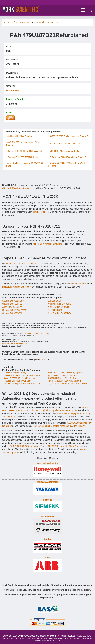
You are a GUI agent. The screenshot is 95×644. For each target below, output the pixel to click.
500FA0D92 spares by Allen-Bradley (64, 446)
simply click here (41, 212)
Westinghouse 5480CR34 (60, 304)
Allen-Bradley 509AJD (58, 307)
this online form (78, 284)
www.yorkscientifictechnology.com (40, 636)
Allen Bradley (47, 517)
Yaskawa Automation (48, 482)
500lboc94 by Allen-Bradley (20, 136)
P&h (36, 22)
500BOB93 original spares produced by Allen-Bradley (60, 426)
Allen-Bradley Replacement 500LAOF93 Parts (22, 384)
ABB (47, 558)
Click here (43, 360)
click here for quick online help (37, 334)
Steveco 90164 (55, 301)
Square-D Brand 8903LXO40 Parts (65, 144)
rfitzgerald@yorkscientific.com (17, 188)
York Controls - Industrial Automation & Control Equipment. (22, 9)
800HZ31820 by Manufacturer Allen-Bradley (22, 376)
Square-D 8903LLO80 (13, 301)
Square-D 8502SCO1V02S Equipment (25, 151)
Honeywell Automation (47, 463)
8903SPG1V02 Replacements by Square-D (69, 136)
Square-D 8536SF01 (12, 304)
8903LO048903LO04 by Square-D (25, 446)
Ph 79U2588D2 (55, 310)
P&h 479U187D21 (49, 22)
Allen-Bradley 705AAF (13, 307)
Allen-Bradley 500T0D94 (59, 313)
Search (90, 10)
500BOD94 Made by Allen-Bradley (65, 151)
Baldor (47, 539)
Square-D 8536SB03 (12, 313)
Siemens (48, 500)
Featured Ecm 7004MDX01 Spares (23, 157)
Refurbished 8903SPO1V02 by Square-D (68, 157)
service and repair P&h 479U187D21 (24, 264)
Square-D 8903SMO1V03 (15, 310)
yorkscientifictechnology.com (17, 22)
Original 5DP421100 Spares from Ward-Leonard (67, 384)
